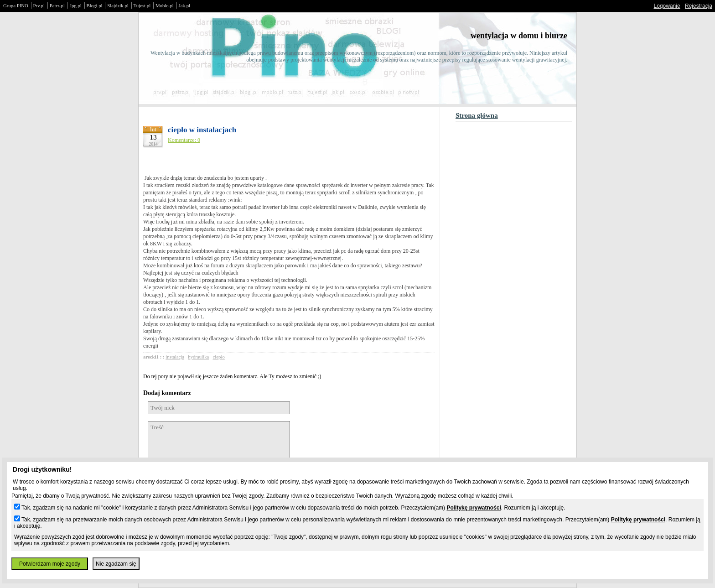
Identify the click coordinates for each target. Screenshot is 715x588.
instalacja (175, 357)
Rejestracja (699, 6)
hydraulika (198, 357)
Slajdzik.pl (118, 5)
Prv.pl (39, 5)
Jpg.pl (76, 5)
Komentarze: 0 (184, 140)
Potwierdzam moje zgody (50, 564)
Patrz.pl (57, 5)
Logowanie (667, 6)
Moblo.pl (165, 5)
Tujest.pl (142, 5)
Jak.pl (185, 5)
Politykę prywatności (474, 508)
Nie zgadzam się (116, 564)
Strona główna (477, 115)
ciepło (218, 357)
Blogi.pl (95, 5)
